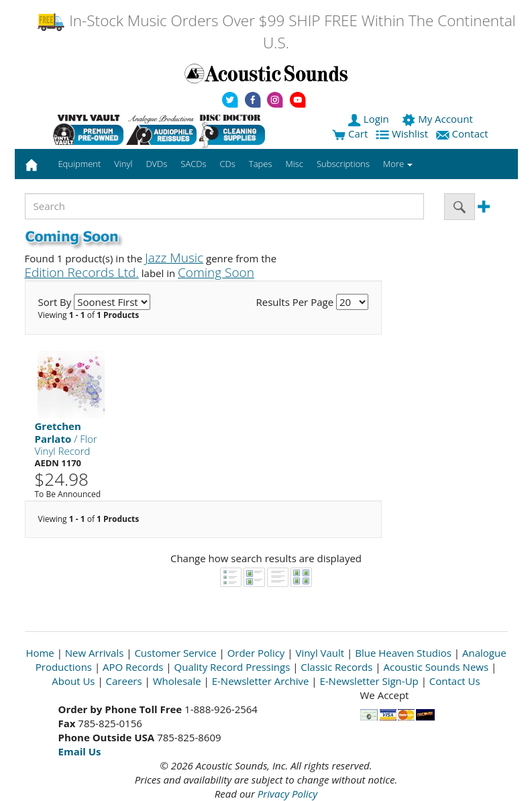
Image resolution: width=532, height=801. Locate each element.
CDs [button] (228, 164)
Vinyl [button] (123, 164)
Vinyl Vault (320, 653)
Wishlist (403, 133)
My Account (438, 119)
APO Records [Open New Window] (133, 667)
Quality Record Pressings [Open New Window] (232, 667)
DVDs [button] (156, 164)
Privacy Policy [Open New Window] (287, 794)
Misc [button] (294, 164)
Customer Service (175, 653)
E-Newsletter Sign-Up (369, 681)
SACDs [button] (193, 164)
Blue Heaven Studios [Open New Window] (403, 653)
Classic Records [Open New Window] (336, 667)
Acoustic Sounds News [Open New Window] (436, 667)
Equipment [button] (79, 164)
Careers (124, 681)
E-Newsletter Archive (261, 681)
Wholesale (177, 681)
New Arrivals (95, 653)
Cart (350, 133)
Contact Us (455, 681)
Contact (464, 133)
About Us (73, 681)
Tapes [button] (261, 164)
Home (40, 653)
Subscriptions (343, 164)
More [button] (398, 164)
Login (370, 119)
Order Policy (256, 653)
